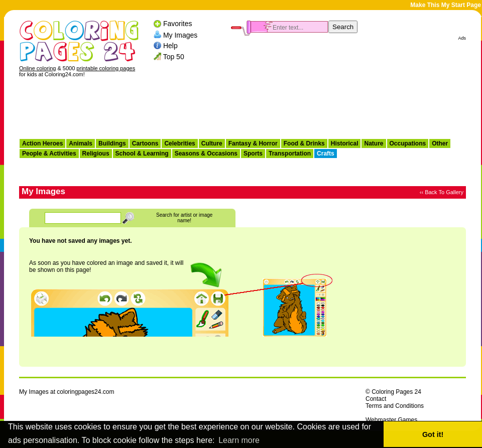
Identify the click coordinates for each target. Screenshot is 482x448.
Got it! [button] (433, 434)
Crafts (326, 154)
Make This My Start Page (446, 5)
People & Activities (49, 154)
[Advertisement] (243, 111)
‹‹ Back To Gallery (442, 192)
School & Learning (142, 154)
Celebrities (179, 143)
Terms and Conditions (395, 406)
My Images (180, 35)
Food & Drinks (304, 143)
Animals (81, 143)
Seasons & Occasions (206, 154)
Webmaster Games (391, 420)
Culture (212, 143)
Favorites (178, 24)
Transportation (290, 154)
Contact (376, 399)
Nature (374, 143)
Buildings (112, 143)
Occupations (408, 143)
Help (170, 46)
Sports (253, 154)
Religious (96, 154)
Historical (345, 143)
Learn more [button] (239, 440)
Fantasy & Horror (253, 143)
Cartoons (145, 143)
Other (440, 143)
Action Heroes (42, 143)
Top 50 (174, 57)
